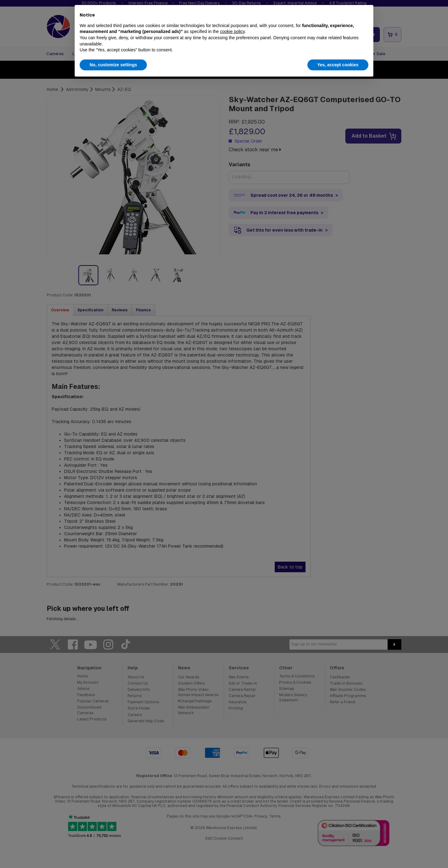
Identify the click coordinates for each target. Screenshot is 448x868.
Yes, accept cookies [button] (338, 65)
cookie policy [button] (232, 31)
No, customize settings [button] (113, 65)
